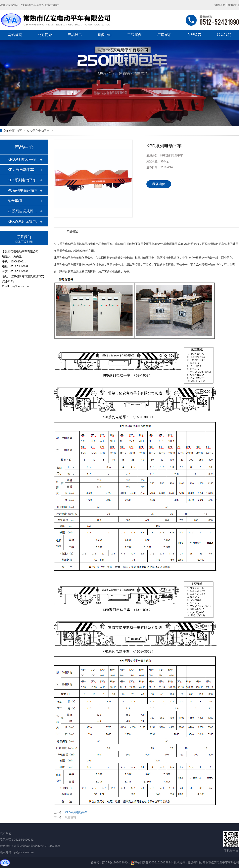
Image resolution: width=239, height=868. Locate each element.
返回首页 (220, 5)
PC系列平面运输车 (23, 190)
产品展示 (75, 35)
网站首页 (15, 35)
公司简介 (45, 35)
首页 (20, 131)
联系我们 (233, 5)
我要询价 (159, 184)
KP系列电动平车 (21, 170)
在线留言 (194, 35)
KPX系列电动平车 (22, 180)
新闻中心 (105, 35)
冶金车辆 (15, 201)
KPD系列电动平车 (39, 131)
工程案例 (134, 35)
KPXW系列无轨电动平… (24, 221)
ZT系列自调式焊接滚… (24, 211)
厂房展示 (164, 35)
